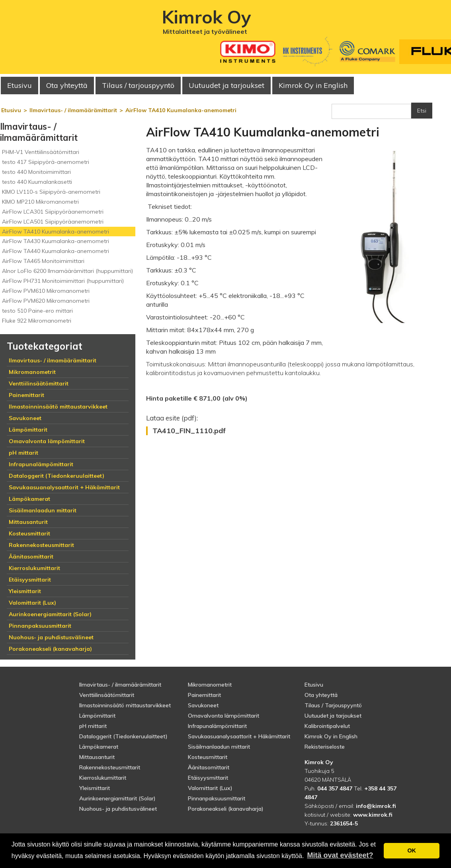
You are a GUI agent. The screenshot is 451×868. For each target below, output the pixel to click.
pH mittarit (93, 726)
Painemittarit (204, 695)
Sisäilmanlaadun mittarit (219, 747)
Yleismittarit (95, 788)
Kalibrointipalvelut (327, 726)
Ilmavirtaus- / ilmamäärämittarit (120, 685)
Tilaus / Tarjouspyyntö (333, 705)
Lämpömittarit (97, 716)
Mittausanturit (97, 757)
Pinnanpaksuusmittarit (217, 798)
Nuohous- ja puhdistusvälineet (118, 809)
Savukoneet (203, 705)
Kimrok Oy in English (313, 85)
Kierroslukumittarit (103, 778)
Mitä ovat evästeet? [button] (340, 855)
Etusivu (20, 85)
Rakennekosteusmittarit (110, 767)
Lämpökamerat (99, 747)
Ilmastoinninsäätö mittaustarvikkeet (125, 705)
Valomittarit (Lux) (210, 788)
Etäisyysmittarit (208, 778)
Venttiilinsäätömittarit (107, 695)
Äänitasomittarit (209, 767)
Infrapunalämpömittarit (217, 726)
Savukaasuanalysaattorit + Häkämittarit (239, 736)
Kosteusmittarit (208, 757)
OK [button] (412, 850)
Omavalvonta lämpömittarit (224, 716)
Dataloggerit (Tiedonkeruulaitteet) (123, 736)
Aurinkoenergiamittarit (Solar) (117, 798)
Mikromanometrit (210, 685)
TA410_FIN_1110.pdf (189, 431)
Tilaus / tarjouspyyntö (138, 85)
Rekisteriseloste (325, 747)
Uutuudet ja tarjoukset (333, 716)
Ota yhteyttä (67, 85)
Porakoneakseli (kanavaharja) (226, 809)
